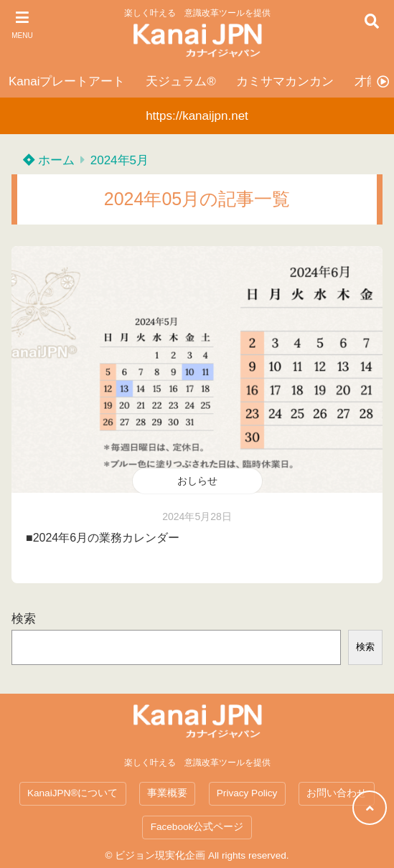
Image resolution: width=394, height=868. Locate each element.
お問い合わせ (337, 793)
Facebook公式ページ (197, 827)
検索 (24, 619)
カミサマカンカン (285, 81)
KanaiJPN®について (72, 793)
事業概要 (167, 793)
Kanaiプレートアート (67, 81)
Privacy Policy (247, 793)
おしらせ (197, 481)
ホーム (49, 160)
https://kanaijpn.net (197, 116)
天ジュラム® (181, 81)
